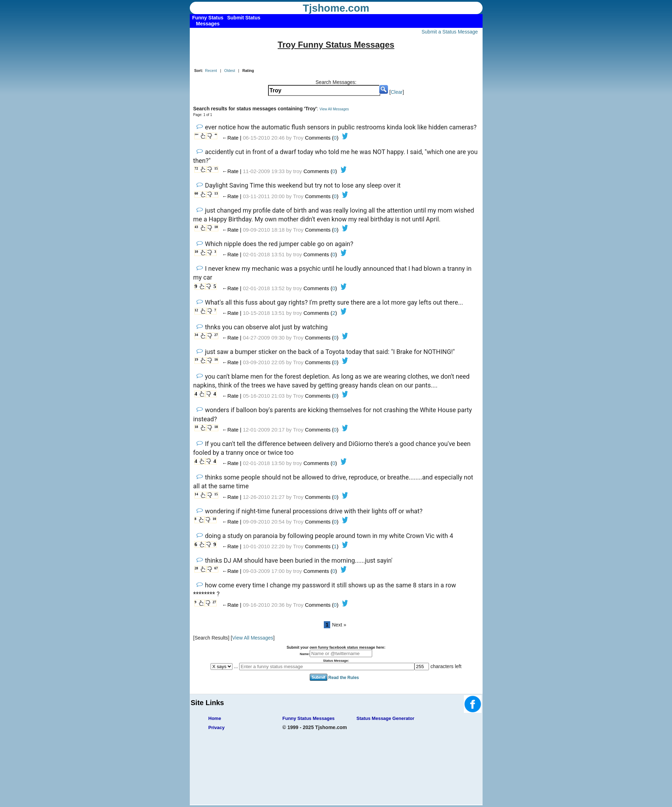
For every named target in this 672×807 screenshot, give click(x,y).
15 (216, 168)
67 (216, 568)
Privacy (217, 727)
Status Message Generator (386, 718)
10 (216, 227)
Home (215, 718)
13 (216, 193)
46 (216, 134)
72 (196, 168)
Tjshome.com (336, 8)
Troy (298, 138)
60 (196, 193)
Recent (211, 71)
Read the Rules (344, 677)
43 (196, 227)
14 (196, 494)
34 (196, 335)
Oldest (230, 71)
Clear (397, 92)
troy (298, 171)
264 (197, 134)
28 (196, 568)
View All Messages (334, 109)
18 (196, 427)
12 (196, 310)
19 (196, 359)
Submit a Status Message (450, 32)
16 (216, 359)
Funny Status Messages (309, 718)
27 (216, 335)
